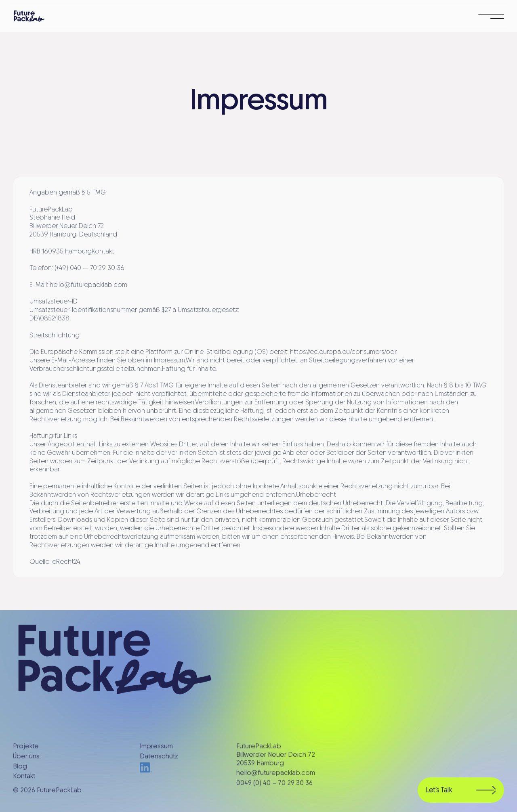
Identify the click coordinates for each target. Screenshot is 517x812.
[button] (491, 16)
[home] (29, 16)
